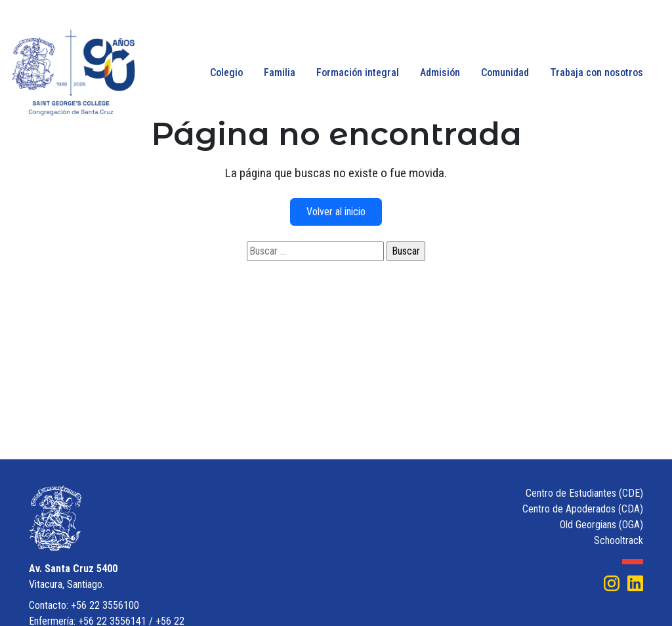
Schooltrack (619, 540)
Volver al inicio (336, 212)
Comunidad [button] (505, 73)
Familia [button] (280, 73)
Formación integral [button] (358, 73)
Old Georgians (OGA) (601, 525)
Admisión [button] (440, 73)
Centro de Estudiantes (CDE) (584, 493)
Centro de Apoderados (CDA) (583, 509)
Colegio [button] (226, 73)
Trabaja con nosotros (597, 73)
